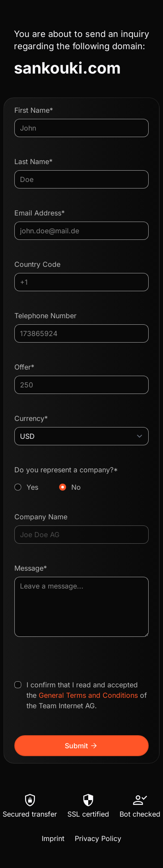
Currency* (31, 418)
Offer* (24, 367)
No (76, 487)
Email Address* (40, 213)
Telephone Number (45, 316)
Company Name (41, 517)
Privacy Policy (98, 838)
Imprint (53, 838)
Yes (32, 487)
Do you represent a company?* (81, 479)
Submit (81, 746)
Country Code (37, 264)
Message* (31, 568)
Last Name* (33, 161)
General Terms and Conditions (88, 695)
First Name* (34, 110)
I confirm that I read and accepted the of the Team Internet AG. (87, 695)
